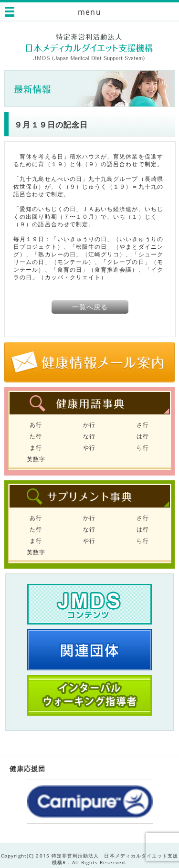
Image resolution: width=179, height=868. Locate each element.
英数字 (36, 459)
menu (89, 12)
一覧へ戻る (90, 307)
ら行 (143, 448)
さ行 (143, 425)
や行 (89, 448)
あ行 (36, 425)
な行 (89, 436)
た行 (36, 436)
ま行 (36, 448)
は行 (143, 436)
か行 (89, 425)
